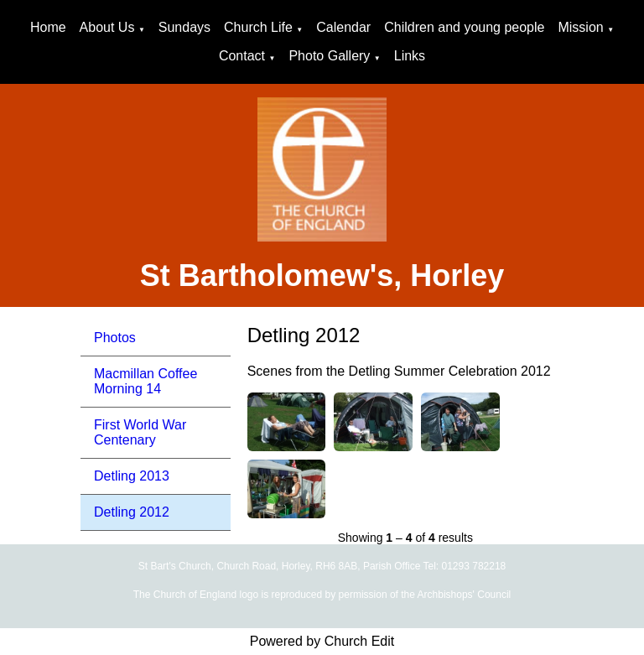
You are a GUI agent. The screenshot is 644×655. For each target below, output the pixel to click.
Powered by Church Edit (322, 641)
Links (410, 56)
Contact (242, 56)
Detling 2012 (132, 512)
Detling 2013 (132, 476)
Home (48, 27)
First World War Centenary (140, 432)
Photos (115, 338)
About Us (107, 27)
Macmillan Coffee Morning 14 (145, 381)
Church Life (258, 27)
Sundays (184, 27)
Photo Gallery (329, 56)
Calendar (343, 27)
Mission (580, 27)
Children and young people (464, 27)
